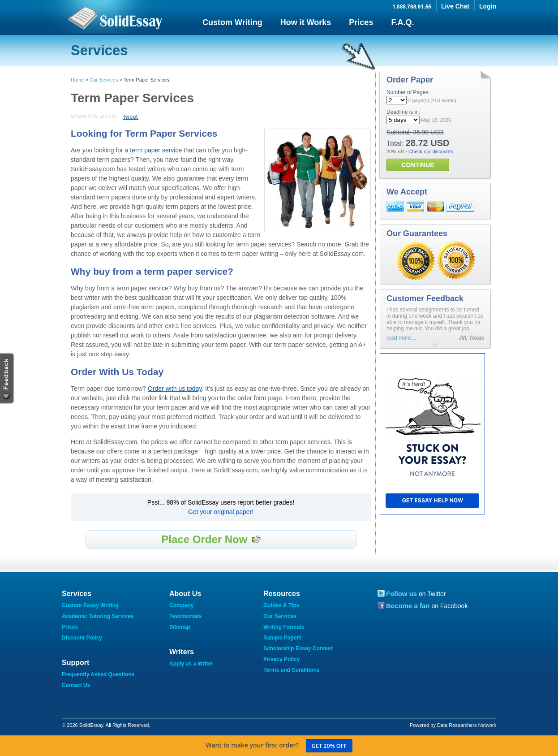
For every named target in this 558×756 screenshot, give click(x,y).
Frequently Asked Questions (98, 674)
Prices (361, 22)
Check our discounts (431, 151)
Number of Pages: (408, 92)
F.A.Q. (402, 22)
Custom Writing (232, 22)
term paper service (156, 150)
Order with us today (175, 389)
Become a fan (408, 606)
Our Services (104, 80)
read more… (401, 338)
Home (77, 80)
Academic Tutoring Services (98, 616)
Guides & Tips (281, 605)
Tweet (131, 117)
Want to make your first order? (279, 746)
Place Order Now (211, 539)
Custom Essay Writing (90, 605)
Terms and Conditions (292, 670)
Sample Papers (283, 638)
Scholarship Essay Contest (298, 648)
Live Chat (455, 6)
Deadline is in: (403, 112)
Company (182, 605)
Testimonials (185, 616)
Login (488, 6)
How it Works (306, 22)
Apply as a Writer (191, 664)
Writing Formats (284, 627)
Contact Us (76, 685)
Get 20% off (329, 746)
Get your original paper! (221, 512)
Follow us (401, 594)
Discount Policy (82, 638)
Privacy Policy (281, 659)
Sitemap (180, 627)
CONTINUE (418, 165)
